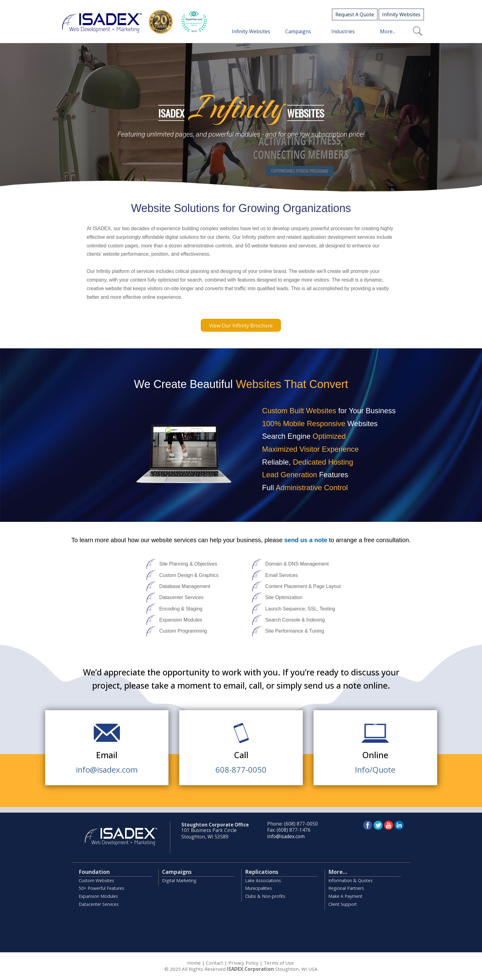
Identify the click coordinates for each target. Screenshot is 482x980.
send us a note (306, 540)
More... (338, 872)
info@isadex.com (107, 769)
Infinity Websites (401, 14)
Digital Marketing (179, 880)
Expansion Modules (98, 896)
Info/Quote (375, 769)
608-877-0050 (241, 769)
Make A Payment (345, 896)
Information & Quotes (350, 880)
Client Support (343, 904)
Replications (262, 872)
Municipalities (259, 888)
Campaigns (177, 872)
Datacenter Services (99, 904)
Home (194, 963)
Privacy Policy (243, 963)
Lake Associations (263, 880)
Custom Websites (96, 880)
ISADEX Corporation (250, 969)
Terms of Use (279, 963)
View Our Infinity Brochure (241, 325)
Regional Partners (346, 888)
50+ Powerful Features (101, 888)
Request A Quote (355, 14)
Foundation (94, 872)
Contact (215, 963)
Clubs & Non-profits (265, 896)
